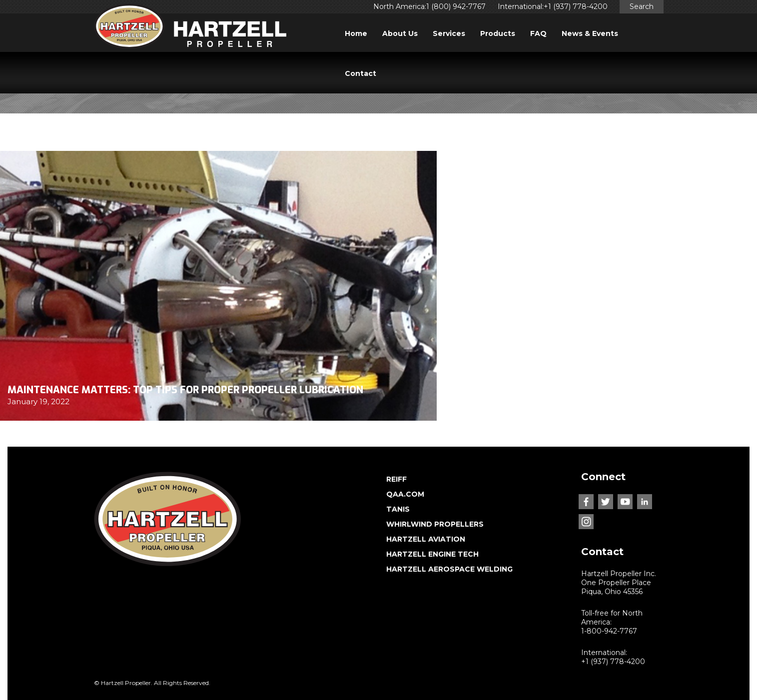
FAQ (538, 33)
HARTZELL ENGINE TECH (432, 554)
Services (449, 33)
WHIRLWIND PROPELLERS (435, 524)
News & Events (590, 33)
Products (498, 33)
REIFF (396, 479)
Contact (361, 73)
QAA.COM (405, 494)
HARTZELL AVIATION (426, 539)
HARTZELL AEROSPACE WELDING (449, 569)
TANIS (398, 509)
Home (356, 33)
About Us (400, 33)
